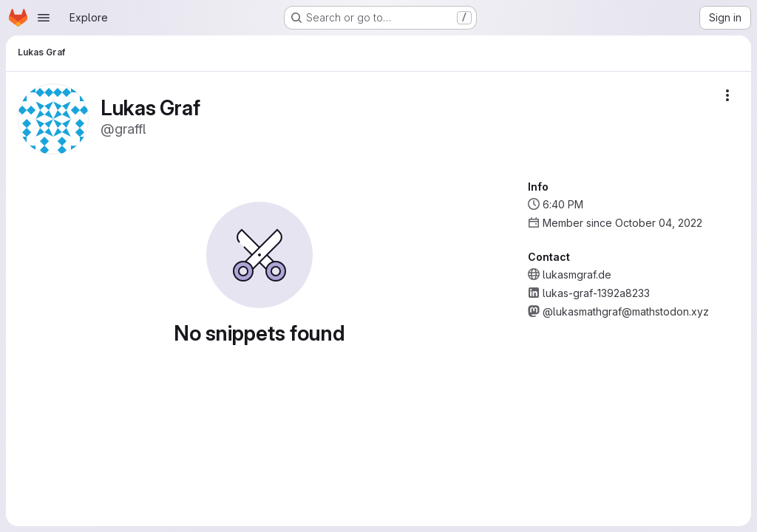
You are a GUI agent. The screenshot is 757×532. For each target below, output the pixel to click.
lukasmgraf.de (577, 274)
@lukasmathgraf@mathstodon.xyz (626, 311)
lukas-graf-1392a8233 (596, 293)
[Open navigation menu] (44, 18)
